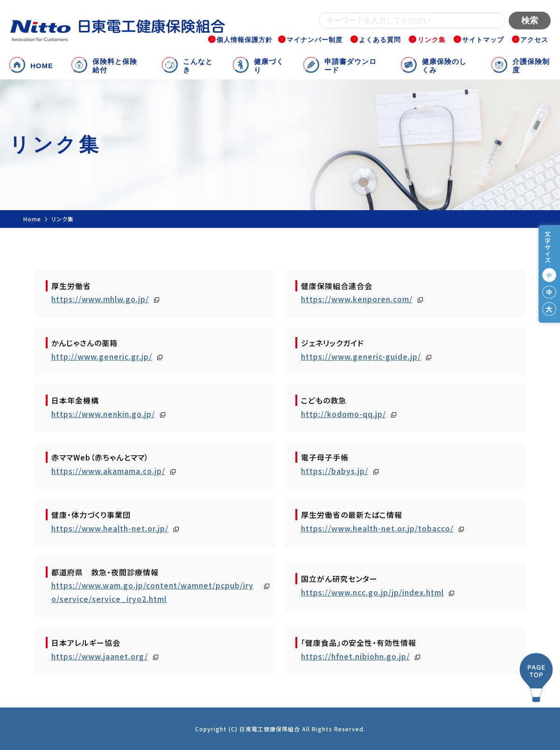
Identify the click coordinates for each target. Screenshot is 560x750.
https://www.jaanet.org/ (100, 656)
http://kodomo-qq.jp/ (343, 414)
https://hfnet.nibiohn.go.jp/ (355, 656)
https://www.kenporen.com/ (357, 299)
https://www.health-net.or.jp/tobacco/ (377, 528)
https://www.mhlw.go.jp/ (100, 299)
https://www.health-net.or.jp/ (110, 528)
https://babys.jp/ (335, 471)
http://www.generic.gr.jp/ (102, 356)
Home (32, 219)
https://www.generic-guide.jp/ (361, 356)
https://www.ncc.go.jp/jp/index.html (372, 592)
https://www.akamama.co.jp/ (108, 471)
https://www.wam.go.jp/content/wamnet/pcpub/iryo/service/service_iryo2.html (152, 592)
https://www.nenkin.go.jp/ (103, 414)
